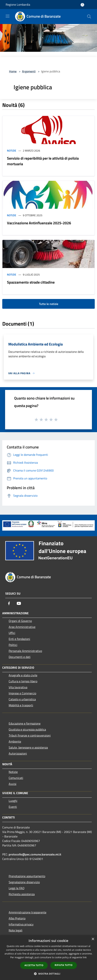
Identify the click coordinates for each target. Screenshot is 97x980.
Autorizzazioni (18, 753)
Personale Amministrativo (25, 651)
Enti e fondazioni (19, 639)
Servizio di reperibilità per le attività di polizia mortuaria (43, 161)
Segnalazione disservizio (24, 882)
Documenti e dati (20, 657)
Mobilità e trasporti (21, 705)
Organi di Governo (20, 621)
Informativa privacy (21, 924)
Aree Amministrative (22, 627)
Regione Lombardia (18, 5)
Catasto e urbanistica (22, 699)
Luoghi (13, 801)
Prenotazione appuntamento (27, 876)
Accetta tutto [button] (34, 965)
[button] (49, 974)
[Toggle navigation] (8, 16)
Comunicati (16, 778)
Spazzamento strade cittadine (31, 282)
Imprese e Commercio (22, 693)
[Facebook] (9, 603)
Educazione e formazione (25, 723)
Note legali (16, 930)
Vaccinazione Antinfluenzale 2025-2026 (39, 223)
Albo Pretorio (17, 918)
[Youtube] (19, 603)
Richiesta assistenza (22, 894)
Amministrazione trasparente (27, 912)
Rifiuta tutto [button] (64, 965)
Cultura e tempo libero (23, 681)
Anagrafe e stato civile (23, 675)
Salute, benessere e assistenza (28, 747)
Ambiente (15, 741)
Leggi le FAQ (17, 888)
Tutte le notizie (49, 304)
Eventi (13, 807)
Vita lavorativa (18, 687)
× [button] (93, 939)
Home (13, 71)
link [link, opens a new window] (85, 957)
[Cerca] (89, 17)
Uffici (12, 633)
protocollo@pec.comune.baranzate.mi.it (35, 854)
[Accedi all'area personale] (82, 5)
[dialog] (48, 958)
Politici (13, 645)
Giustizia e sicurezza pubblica (27, 729)
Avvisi (13, 784)
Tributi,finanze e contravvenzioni (30, 735)
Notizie (12, 151)
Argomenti (29, 71)
